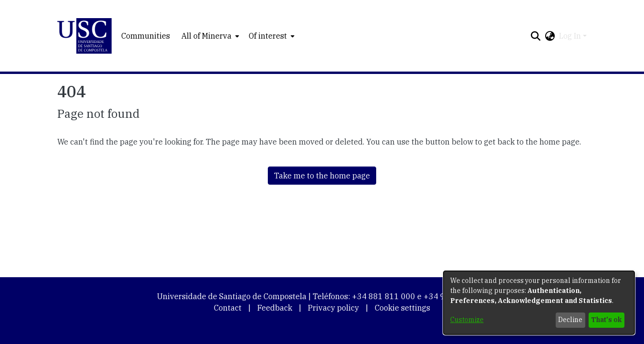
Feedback (275, 308)
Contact (228, 308)
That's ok (606, 320)
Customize (467, 320)
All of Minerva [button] (206, 36)
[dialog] (539, 303)
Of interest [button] (268, 36)
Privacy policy (333, 308)
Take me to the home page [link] (322, 176)
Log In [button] (571, 36)
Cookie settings (402, 308)
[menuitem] (209, 36)
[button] (85, 36)
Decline (570, 320)
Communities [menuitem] (146, 36)
